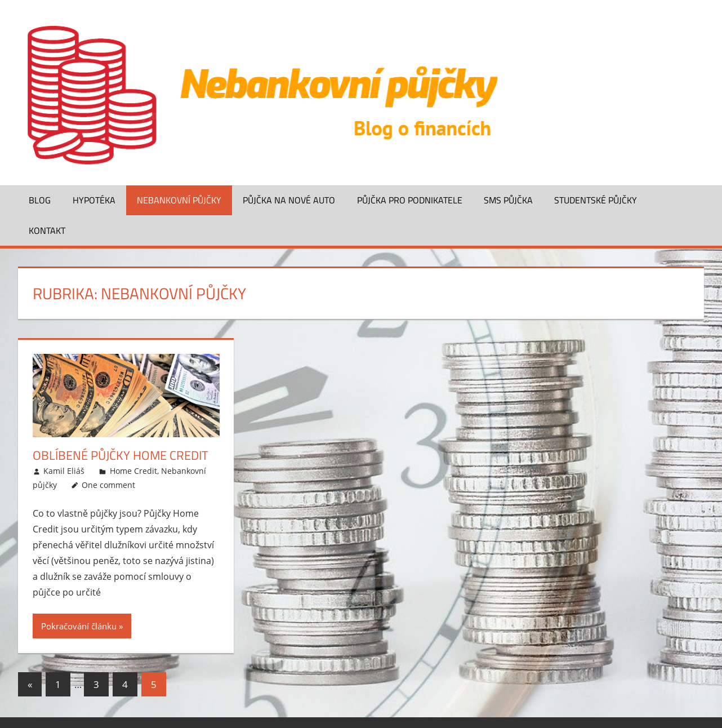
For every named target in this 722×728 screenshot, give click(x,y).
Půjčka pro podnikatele (410, 200)
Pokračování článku (79, 626)
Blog (40, 200)
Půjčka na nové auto (289, 200)
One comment (108, 485)
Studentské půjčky (596, 200)
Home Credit (133, 471)
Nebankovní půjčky (179, 200)
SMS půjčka (508, 200)
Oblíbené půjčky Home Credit (121, 455)
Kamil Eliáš (64, 471)
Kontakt (47, 230)
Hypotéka (94, 200)
